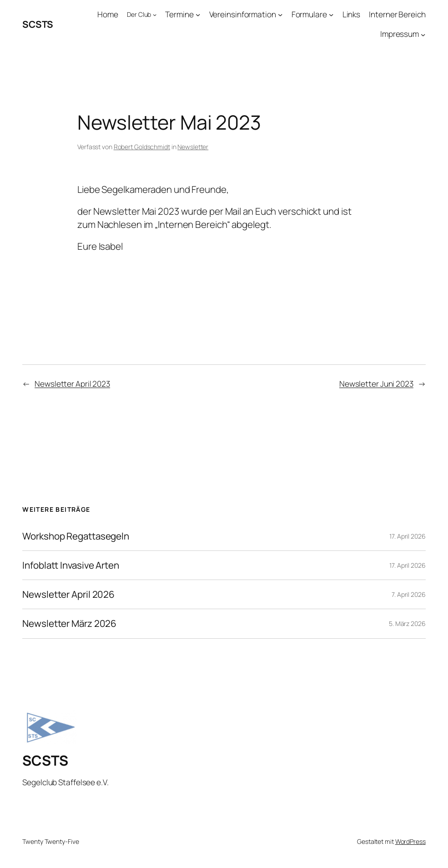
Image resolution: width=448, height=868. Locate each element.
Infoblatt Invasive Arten (71, 565)
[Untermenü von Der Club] (155, 15)
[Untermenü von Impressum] (423, 34)
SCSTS (38, 24)
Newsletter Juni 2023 (376, 384)
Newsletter (193, 147)
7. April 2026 (409, 594)
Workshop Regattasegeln (76, 536)
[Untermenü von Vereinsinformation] (280, 15)
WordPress (410, 841)
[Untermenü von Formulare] (331, 15)
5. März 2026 (407, 623)
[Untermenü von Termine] (198, 15)
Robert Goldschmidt (142, 147)
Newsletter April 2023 (72, 384)
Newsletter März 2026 (69, 623)
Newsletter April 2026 (68, 594)
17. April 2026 (408, 536)
